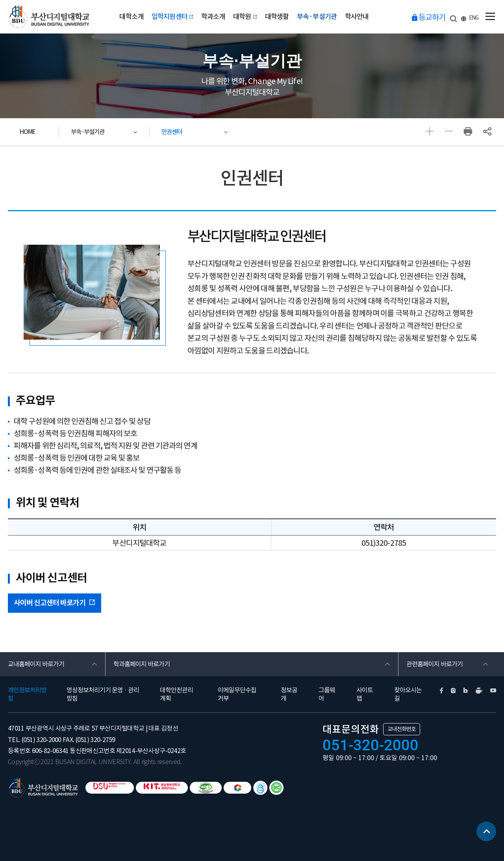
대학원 (245, 17)
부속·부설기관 (317, 17)
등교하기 (432, 17)
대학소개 (131, 17)
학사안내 (357, 17)
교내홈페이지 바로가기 (36, 664)
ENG (474, 18)
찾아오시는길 (408, 694)
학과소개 (213, 17)
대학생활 (277, 17)
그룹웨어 (327, 694)
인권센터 (172, 132)
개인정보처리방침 (27, 694)
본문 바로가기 (0, 0)
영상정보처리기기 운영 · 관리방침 (103, 694)
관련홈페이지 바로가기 (435, 664)
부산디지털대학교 (48, 17)
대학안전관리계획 (176, 694)
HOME (28, 132)
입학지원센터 (172, 17)
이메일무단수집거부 (237, 694)
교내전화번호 (402, 729)
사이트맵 (365, 694)
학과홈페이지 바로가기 (142, 664)
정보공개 (289, 694)
